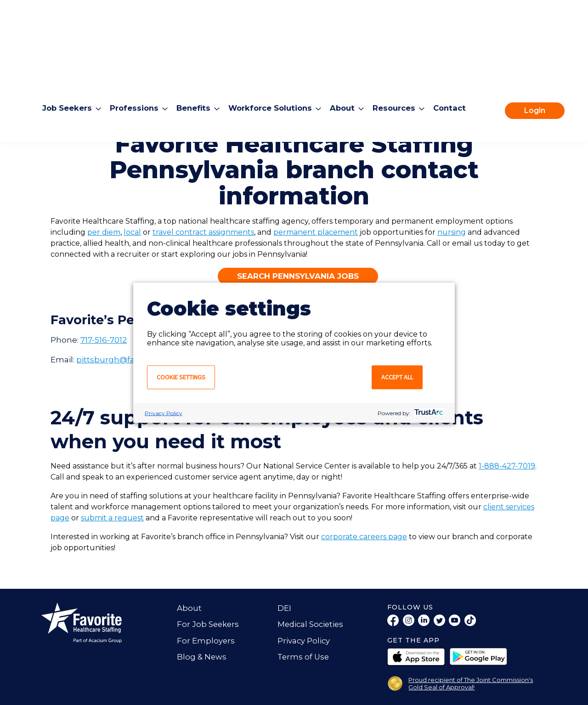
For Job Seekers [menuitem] (209, 624)
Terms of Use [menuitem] (304, 657)
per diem (104, 232)
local (132, 232)
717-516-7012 (104, 340)
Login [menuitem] (535, 73)
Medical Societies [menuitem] (312, 624)
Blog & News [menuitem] (202, 657)
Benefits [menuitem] (196, 70)
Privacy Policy (164, 413)
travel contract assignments (203, 232)
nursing (452, 232)
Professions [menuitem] (136, 70)
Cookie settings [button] (181, 377)
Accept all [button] (397, 377)
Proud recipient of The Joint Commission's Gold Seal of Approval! (471, 683)
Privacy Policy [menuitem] (304, 641)
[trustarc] (428, 413)
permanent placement (316, 232)
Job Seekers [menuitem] (68, 70)
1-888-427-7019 (507, 466)
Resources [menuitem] (402, 70)
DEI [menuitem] (284, 608)
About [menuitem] (350, 70)
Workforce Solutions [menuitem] (275, 70)
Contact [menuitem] (459, 70)
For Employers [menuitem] (206, 641)
